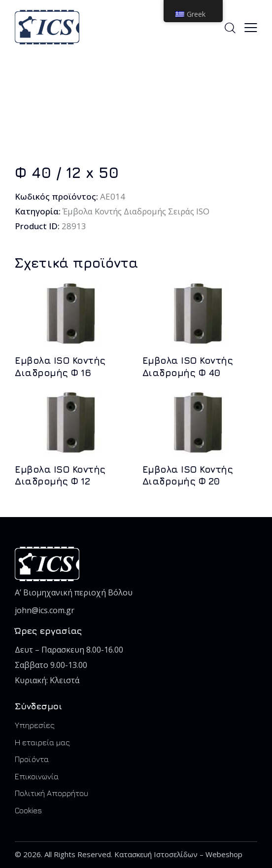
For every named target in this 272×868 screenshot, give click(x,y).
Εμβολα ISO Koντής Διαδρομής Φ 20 (188, 475)
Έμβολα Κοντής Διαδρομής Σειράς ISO (137, 211)
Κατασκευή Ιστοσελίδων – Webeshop (178, 854)
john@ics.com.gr (45, 610)
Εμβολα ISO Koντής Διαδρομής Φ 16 (60, 366)
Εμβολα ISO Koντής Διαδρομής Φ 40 (188, 366)
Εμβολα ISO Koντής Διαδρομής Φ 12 (60, 475)
